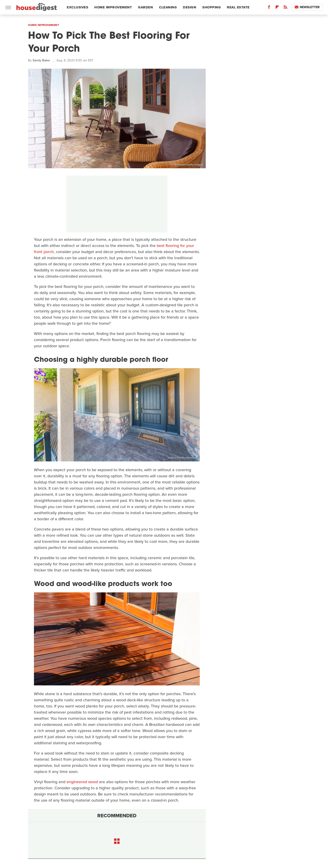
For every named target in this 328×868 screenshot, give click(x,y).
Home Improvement (113, 7)
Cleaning (168, 7)
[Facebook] (269, 8)
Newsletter (307, 7)
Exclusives (77, 7)
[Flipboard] (277, 8)
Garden (145, 7)
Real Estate (238, 7)
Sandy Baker (41, 60)
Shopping (211, 7)
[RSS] (285, 8)
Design (190, 7)
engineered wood (82, 782)
